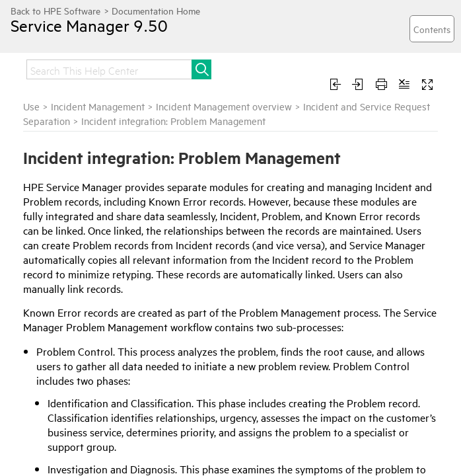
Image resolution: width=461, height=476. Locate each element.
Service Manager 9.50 (89, 25)
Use (31, 106)
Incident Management (98, 106)
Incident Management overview (224, 106)
